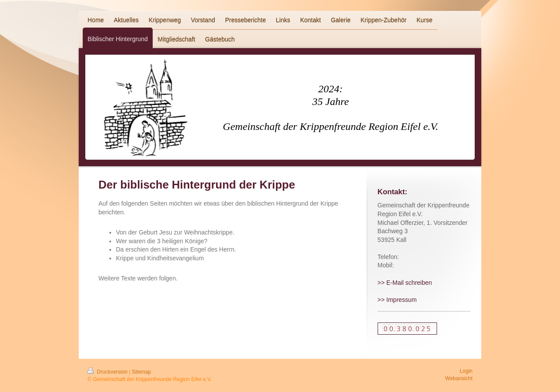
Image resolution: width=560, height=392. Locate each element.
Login (466, 371)
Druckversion (108, 372)
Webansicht (459, 378)
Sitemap (141, 372)
